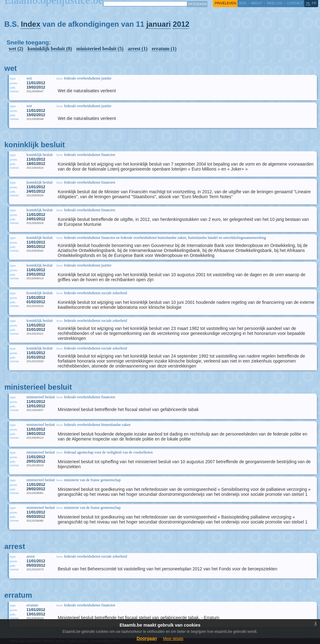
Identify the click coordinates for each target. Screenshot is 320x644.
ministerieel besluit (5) (100, 49)
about (257, 3)
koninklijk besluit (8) (50, 49)
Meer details (173, 639)
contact (295, 3)
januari (158, 24)
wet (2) (16, 49)
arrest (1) (138, 49)
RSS (243, 3)
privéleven (225, 3)
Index (31, 24)
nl (308, 3)
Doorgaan (147, 638)
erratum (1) (164, 49)
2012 (181, 24)
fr (314, 3)
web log (275, 3)
